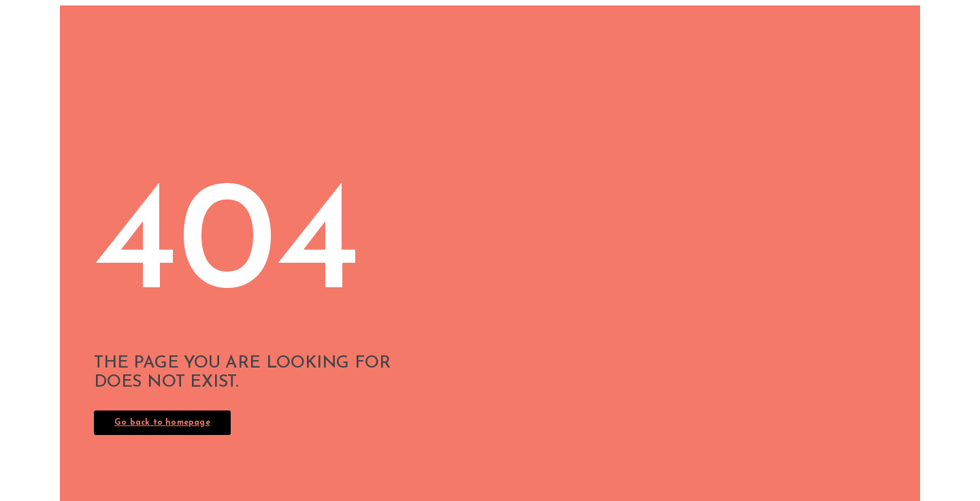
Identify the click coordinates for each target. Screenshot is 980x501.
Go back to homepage (162, 423)
